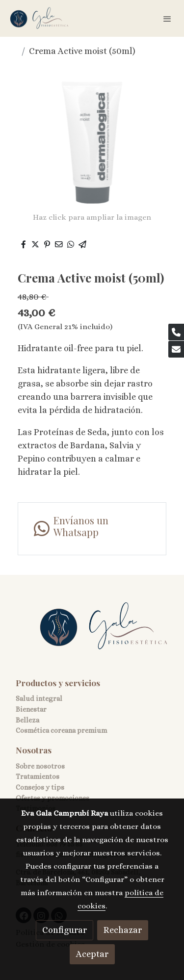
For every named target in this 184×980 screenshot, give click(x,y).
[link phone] (176, 332)
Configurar (65, 930)
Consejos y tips (40, 787)
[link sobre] (92, 632)
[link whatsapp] (92, 529)
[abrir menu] (167, 19)
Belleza (27, 720)
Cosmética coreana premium (61, 730)
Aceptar (92, 954)
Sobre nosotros (40, 766)
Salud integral (39, 698)
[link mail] (176, 349)
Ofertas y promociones (53, 798)
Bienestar (31, 709)
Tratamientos (38, 776)
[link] (39, 18)
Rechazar (123, 930)
